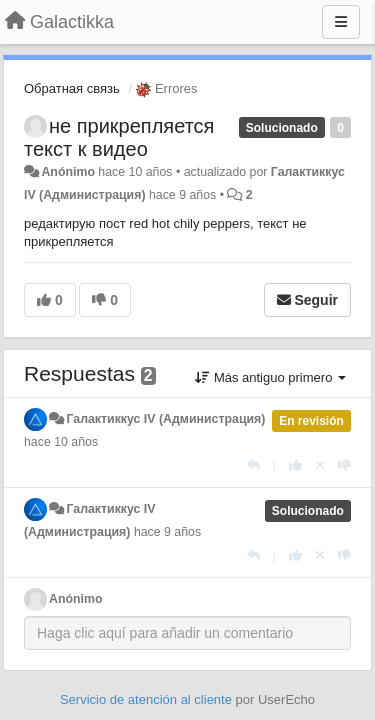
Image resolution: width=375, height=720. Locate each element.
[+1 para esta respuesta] (295, 465)
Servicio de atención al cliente (148, 699)
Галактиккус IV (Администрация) (165, 419)
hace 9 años (167, 532)
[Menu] (341, 22)
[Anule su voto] (320, 465)
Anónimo (67, 172)
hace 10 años (61, 442)
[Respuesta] (253, 465)
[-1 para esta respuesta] (344, 465)
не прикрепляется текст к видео (119, 137)
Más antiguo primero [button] (270, 377)
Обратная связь (72, 88)
